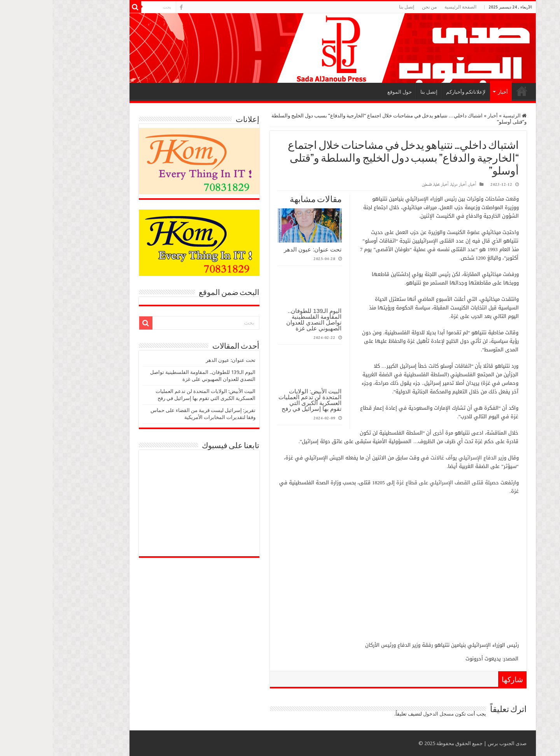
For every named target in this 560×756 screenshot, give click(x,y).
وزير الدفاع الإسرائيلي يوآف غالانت (415, 458)
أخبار (450, 92)
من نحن (377, 7)
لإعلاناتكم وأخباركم (413, 92)
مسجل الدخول (386, 714)
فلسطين (374, 185)
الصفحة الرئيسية (408, 7)
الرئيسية (469, 91)
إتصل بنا (354, 7)
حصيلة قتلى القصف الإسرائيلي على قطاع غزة (395, 483)
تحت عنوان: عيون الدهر (260, 249)
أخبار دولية (406, 185)
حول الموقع (347, 92)
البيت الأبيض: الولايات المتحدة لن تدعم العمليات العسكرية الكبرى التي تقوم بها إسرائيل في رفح (258, 400)
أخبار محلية (389, 185)
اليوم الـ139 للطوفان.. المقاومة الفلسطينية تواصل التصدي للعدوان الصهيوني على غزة (261, 320)
